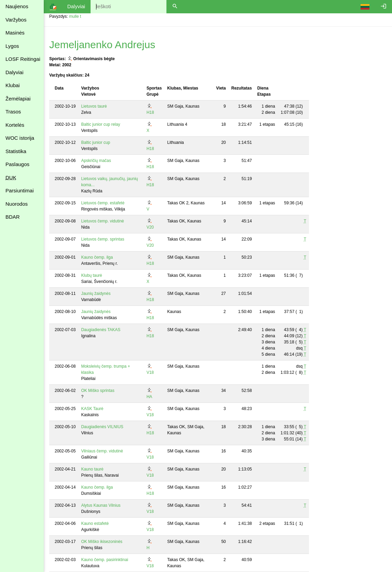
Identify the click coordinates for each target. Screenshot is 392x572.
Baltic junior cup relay (100, 124)
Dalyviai (15, 72)
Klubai (13, 85)
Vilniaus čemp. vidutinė (102, 451)
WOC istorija (20, 138)
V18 (150, 372)
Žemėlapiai (18, 99)
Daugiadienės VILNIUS (102, 427)
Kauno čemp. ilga (97, 257)
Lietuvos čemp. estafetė (103, 203)
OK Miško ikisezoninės (102, 542)
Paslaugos (17, 164)
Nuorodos (17, 204)
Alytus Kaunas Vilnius (101, 505)
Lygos (12, 46)
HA (150, 397)
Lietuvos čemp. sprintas (103, 239)
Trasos (13, 112)
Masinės (15, 33)
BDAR (13, 217)
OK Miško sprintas (98, 391)
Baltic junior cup (96, 142)
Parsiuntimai (20, 190)
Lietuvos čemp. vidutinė (102, 221)
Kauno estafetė (95, 523)
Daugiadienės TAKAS (101, 330)
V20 (150, 227)
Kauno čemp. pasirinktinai (104, 560)
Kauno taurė (92, 469)
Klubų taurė (91, 275)
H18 (150, 112)
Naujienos (17, 6)
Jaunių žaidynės (96, 294)
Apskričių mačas (96, 161)
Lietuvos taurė (94, 106)
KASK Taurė (92, 409)
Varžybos (16, 20)
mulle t (75, 16)
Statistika (16, 151)
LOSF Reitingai (23, 59)
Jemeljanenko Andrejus (102, 45)
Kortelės (15, 125)
